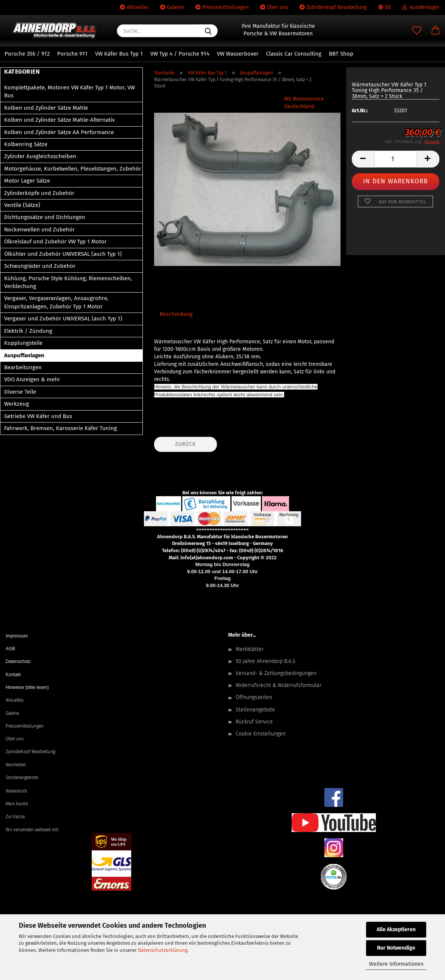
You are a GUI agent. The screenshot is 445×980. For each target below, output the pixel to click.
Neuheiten (16, 765)
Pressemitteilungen (222, 7)
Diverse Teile (20, 392)
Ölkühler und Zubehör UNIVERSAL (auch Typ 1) (63, 254)
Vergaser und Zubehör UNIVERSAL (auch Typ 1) (63, 319)
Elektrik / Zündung (28, 331)
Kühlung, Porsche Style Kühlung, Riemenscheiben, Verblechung (68, 282)
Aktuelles (134, 7)
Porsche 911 (72, 54)
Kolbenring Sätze (26, 144)
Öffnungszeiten (254, 697)
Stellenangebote (255, 710)
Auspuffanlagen (24, 355)
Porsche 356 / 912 (27, 54)
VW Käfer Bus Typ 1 (119, 54)
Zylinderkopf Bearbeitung (333, 7)
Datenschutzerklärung (163, 950)
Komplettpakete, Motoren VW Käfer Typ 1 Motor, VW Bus (70, 91)
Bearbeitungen (23, 367)
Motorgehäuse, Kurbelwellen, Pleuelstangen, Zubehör (73, 169)
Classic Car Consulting (294, 54)
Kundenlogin (421, 7)
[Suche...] (208, 31)
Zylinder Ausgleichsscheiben (40, 156)
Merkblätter (250, 649)
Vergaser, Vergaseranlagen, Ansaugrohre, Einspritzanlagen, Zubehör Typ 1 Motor (56, 302)
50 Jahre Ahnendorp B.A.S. (266, 661)
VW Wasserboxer (238, 54)
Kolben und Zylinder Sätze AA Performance (59, 132)
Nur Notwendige (396, 948)
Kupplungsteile (23, 343)
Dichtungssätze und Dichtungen (45, 217)
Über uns (274, 7)
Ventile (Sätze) (22, 205)
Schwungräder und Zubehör (40, 266)
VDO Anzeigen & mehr (32, 379)
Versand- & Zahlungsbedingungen (276, 673)
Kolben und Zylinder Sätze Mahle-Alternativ (59, 120)
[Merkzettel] (417, 31)
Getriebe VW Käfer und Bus (38, 416)
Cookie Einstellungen (261, 734)
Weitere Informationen (396, 964)
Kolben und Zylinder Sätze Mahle (46, 108)
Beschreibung (176, 314)
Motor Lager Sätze (27, 181)
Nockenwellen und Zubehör (39, 230)
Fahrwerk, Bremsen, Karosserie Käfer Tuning (61, 428)
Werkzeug (17, 404)
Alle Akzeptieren (396, 929)
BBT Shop (341, 54)
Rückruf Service (254, 722)
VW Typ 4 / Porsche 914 (180, 54)
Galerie (172, 7)
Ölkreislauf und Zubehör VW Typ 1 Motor (55, 242)
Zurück (185, 444)
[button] (436, 31)
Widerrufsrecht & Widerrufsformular (279, 685)
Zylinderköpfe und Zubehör (39, 193)
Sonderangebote (22, 778)
